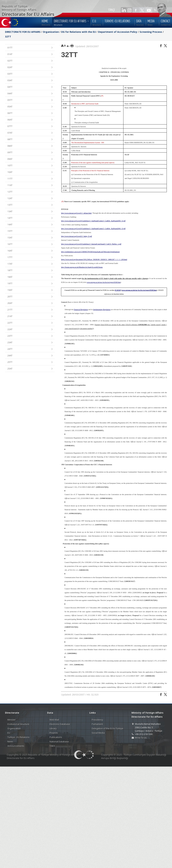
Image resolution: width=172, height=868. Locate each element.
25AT (30, 369)
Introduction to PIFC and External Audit (85, 104)
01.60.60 (118, 290)
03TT (30, 74)
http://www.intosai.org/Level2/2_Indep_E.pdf (76, 236)
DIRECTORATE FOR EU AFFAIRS (23, 32)
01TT (30, 48)
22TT (30, 323)
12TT (30, 192)
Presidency (97, 720)
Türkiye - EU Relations (18, 737)
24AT (30, 356)
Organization (51, 32)
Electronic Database (60, 724)
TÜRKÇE (112, 10)
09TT (30, 153)
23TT (30, 336)
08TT (30, 140)
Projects (54, 733)
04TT (30, 87)
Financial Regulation (81, 310)
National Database (59, 742)
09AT (30, 159)
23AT (30, 343)
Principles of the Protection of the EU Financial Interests (90, 171)
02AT (30, 67)
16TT (30, 244)
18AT (30, 277)
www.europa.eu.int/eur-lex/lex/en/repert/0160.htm (104, 282)
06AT (30, 120)
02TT (30, 61)
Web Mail (54, 720)
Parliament (97, 724)
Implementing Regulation (102, 310)
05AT (30, 107)
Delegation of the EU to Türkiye (108, 728)
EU (9, 733)
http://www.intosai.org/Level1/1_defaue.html (76, 213)
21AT (30, 316)
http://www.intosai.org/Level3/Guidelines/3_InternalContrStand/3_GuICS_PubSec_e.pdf (91, 244)
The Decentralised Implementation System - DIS (88, 143)
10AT (30, 172)
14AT (30, 225)
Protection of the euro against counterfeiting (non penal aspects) (93, 163)
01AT (30, 54)
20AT (30, 303)
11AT (30, 185)
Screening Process (151, 32)
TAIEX (52, 746)
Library (53, 728)
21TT (30, 310)
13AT (30, 212)
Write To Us (141, 738)
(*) (102, 96)
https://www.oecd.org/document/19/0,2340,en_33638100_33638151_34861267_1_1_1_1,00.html (94, 259)
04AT (30, 94)
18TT (30, 271)
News (10, 742)
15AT (30, 238)
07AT (30, 133)
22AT (30, 330)
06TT (30, 113)
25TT (30, 362)
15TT (30, 231)
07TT (30, 126)
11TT (30, 179)
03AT (30, 81)
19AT (30, 290)
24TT (30, 349)
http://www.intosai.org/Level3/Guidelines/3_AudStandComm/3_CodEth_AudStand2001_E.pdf (93, 229)
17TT (30, 257)
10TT (30, 166)
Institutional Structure (18, 724)
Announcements (16, 746)
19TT (30, 284)
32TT (8, 37)
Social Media (98, 733)
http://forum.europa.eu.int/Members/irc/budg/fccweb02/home (82, 267)
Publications (56, 737)
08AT (30, 146)
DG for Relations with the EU (78, 32)
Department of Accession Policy (118, 32)
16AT (30, 251)
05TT (30, 100)
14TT (30, 218)
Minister (12, 720)
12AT (30, 198)
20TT (30, 297)
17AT (30, 264)
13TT (30, 205)
